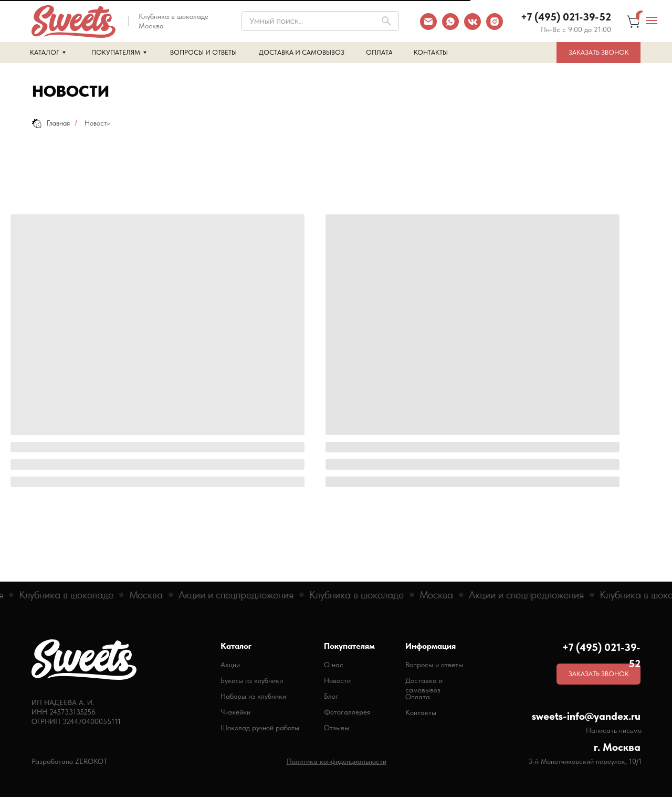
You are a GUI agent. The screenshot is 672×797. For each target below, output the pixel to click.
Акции (230, 665)
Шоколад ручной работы (260, 728)
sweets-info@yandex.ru (586, 716)
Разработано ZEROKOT (69, 761)
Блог (331, 696)
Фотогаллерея (347, 712)
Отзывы (337, 728)
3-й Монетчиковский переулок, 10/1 (585, 761)
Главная (51, 123)
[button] (598, 53)
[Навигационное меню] (652, 20)
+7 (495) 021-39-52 (566, 17)
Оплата (418, 697)
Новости (337, 680)
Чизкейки (235, 712)
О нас (334, 665)
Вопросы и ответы (434, 665)
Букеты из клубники (252, 680)
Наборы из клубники (253, 696)
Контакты (421, 712)
